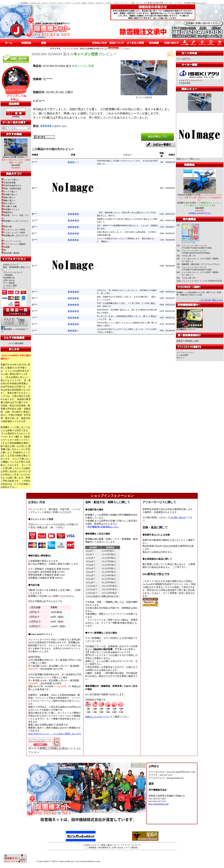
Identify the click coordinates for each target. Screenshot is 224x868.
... (98, 188)
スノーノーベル (188, 242)
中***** (35, 162)
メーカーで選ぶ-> (10, 180)
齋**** (34, 214)
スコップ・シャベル (11, 241)
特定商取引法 (9, 278)
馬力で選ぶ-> (8, 203)
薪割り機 (6, 227)
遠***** (35, 188)
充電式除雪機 (8, 183)
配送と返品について (110, 845)
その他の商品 (185, 83)
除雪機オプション (10, 209)
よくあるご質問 (10, 286)
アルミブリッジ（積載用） (14, 244)
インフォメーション (185, 352)
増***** (35, 298)
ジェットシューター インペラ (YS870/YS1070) (202, 281)
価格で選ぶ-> (8, 197)
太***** (35, 220)
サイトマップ (9, 288)
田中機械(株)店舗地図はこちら (103, 527)
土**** (34, 331)
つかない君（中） (189, 278)
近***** (35, 324)
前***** (35, 305)
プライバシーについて (13, 272)
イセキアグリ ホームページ (191, 80)
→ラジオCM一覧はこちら (211, 300)
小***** (35, 318)
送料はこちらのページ (97, 717)
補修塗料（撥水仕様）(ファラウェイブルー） (201, 264)
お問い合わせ (9, 280)
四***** (35, 227)
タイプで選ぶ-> (9, 192)
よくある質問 (182, 355)
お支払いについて (11, 265)
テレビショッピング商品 (13, 230)
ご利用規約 (8, 275)
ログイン (180, 358)
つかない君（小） (189, 256)
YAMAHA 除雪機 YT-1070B (200, 197)
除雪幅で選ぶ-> (9, 195)
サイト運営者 (9, 283)
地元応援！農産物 (10, 253)
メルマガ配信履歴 (16, 343)
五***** (35, 240)
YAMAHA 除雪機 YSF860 (16, 160)
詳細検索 (16, 116)
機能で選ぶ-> (8, 200)
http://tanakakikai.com (159, 804)
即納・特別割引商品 (11, 189)
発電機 (5, 247)
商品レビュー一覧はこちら (188, 159)
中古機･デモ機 (9, 206)
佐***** (35, 292)
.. (177, 112)
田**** (34, 233)
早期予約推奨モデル (11, 186)
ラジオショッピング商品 (13, 232)
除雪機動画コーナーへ (190, 328)
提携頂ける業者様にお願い (188, 341)
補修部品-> (7, 212)
